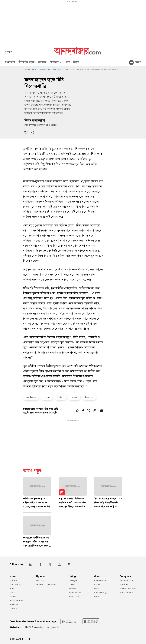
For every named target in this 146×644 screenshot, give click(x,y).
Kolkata (13, 580)
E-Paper (9, 51)
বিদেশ (76, 62)
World (12, 592)
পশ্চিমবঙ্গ (56, 63)
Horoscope (74, 596)
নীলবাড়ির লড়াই (26, 62)
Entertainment (17, 600)
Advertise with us (128, 588)
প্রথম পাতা (10, 62)
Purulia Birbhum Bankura (64, 69)
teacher (89, 397)
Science (13, 609)
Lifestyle (73, 580)
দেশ (68, 62)
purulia (74, 397)
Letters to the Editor (46, 584)
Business (14, 604)
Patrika (97, 596)
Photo (97, 584)
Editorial (40, 580)
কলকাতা (42, 62)
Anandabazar (31, 69)
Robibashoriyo (100, 592)
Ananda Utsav (100, 580)
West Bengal (45, 69)
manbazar (31, 397)
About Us (124, 584)
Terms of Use (126, 580)
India (12, 588)
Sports (13, 596)
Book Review (75, 592)
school (47, 397)
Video (96, 588)
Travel (72, 584)
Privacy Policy (126, 592)
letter (60, 397)
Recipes (72, 588)
